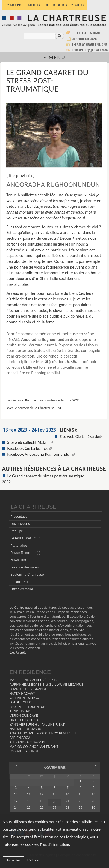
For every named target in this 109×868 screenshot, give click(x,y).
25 (29, 808)
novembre (54, 768)
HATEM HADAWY (22, 694)
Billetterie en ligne (86, 33)
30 (93, 808)
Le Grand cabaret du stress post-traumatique (46, 476)
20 (54, 802)
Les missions (20, 524)
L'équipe (17, 531)
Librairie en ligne (85, 39)
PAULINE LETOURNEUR (28, 707)
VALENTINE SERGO (24, 698)
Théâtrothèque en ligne (89, 45)
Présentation (20, 517)
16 (93, 794)
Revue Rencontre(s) (25, 553)
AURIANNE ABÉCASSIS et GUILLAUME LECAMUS (46, 685)
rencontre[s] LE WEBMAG (90, 50)
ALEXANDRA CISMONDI (27, 742)
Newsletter (18, 560)
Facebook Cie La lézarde (29, 448)
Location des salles (24, 567)
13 (54, 794)
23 (93, 801)
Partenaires (19, 546)
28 (67, 808)
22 (80, 801)
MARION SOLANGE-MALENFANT (34, 747)
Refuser (33, 860)
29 (80, 808)
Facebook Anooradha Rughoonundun (41, 454)
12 (42, 794)
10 (16, 794)
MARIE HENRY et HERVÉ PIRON (34, 680)
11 (29, 794)
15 (80, 794)
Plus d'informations (55, 845)
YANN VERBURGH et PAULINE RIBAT (37, 725)
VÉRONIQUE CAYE (24, 716)
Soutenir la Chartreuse (27, 575)
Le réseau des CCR (25, 538)
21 (67, 801)
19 (42, 801)
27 (54, 808)
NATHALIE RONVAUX (25, 729)
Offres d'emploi (21, 589)
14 (67, 794)
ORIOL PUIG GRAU (24, 720)
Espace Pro (19, 582)
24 (16, 808)
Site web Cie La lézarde (81, 437)
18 (29, 801)
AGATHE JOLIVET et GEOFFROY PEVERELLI (43, 733)
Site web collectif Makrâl (30, 442)
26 (42, 808)
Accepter (14, 860)
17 (16, 801)
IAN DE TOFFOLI (22, 702)
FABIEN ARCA (20, 738)
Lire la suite (18, 653)
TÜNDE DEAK (20, 711)
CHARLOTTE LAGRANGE (28, 689)
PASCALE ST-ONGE (24, 751)
